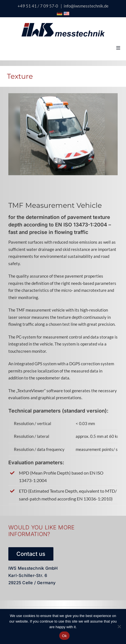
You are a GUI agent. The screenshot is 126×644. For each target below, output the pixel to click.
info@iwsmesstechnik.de (86, 6)
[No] (119, 626)
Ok (64, 636)
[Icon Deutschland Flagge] (60, 14)
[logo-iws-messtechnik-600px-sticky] (63, 25)
